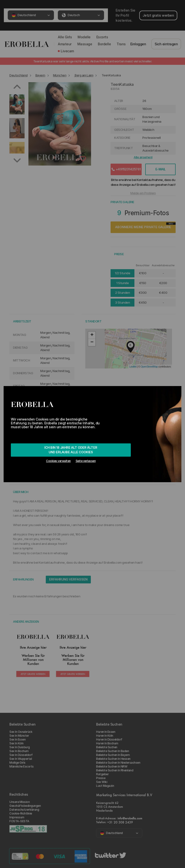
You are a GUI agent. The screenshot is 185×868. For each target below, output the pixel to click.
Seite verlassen (86, 461)
